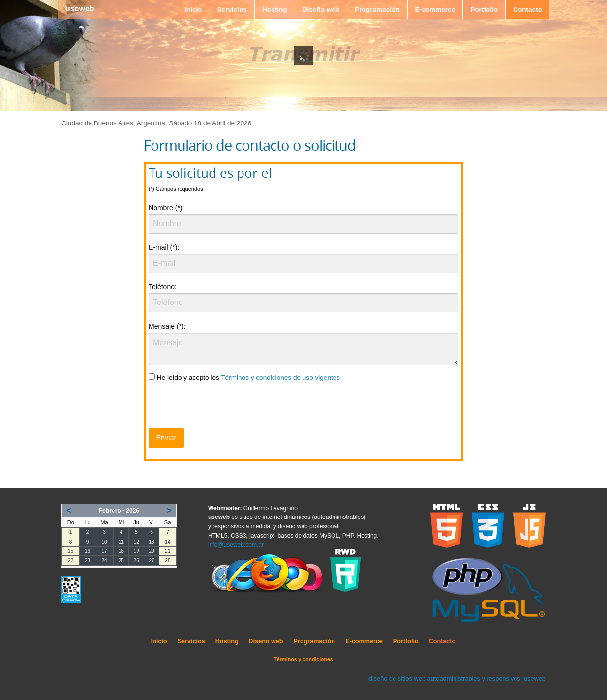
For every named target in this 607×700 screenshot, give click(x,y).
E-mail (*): (164, 247)
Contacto (528, 10)
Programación (377, 10)
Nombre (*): (166, 208)
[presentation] (223, 407)
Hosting (275, 10)
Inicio (193, 10)
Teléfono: (163, 287)
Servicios (232, 10)
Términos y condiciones (303, 659)
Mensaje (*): (167, 326)
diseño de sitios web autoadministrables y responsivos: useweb (457, 679)
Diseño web (321, 10)
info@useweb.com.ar (236, 545)
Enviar (166, 438)
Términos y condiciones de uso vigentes (280, 378)
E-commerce (435, 10)
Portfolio (484, 10)
